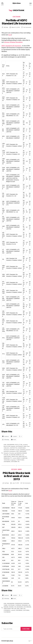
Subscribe (26, 629)
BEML (25, 446)
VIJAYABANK (7, 612)
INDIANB (24, 453)
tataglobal (13, 460)
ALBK (5, 445)
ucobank (13, 610)
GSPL (17, 451)
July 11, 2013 (16, 483)
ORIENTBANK (7, 457)
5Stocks (14, 469)
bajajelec (13, 446)
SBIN (22, 609)
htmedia (12, 453)
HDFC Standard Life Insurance (11, 46)
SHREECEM (24, 458)
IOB (15, 607)
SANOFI (19, 458)
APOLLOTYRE (19, 445)
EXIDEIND (22, 450)
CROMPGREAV (22, 448)
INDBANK (6, 607)
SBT (24, 609)
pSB (15, 609)
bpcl (28, 446)
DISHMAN (12, 450)
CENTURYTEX (14, 448)
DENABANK (25, 605)
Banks (20, 469)
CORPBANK (18, 605)
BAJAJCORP (7, 446)
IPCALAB (6, 455)
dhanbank (6, 450)
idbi (29, 605)
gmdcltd (28, 450)
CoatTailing (17, 17)
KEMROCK (19, 455)
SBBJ (18, 609)
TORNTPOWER (20, 460)
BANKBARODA (19, 604)
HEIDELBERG (23, 451)
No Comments (27, 27)
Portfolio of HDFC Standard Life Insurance (16, 22)
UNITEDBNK (26, 610)
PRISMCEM (7, 458)
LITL (23, 455)
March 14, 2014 (16, 27)
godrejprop (12, 451)
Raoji (7, 27)
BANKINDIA (26, 604)
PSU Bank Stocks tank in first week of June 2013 (16, 476)
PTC (11, 458)
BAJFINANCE (20, 446)
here (10, 35)
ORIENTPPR (21, 457)
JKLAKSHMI (12, 455)
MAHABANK (20, 607)
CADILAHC (6, 448)
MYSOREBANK (27, 607)
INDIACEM (19, 453)
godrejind (6, 451)
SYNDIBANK (7, 610)
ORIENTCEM (15, 457)
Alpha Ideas (16, 3)
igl (15, 453)
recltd (14, 458)
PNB (12, 609)
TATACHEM (7, 460)
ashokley (25, 445)
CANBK (6, 605)
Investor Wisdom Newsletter (13, 42)
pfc (26, 457)
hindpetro (6, 453)
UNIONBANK (7, 462)
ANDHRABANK (11, 445)
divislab (17, 450)
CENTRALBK (11, 605)
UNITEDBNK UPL (15, 462)
